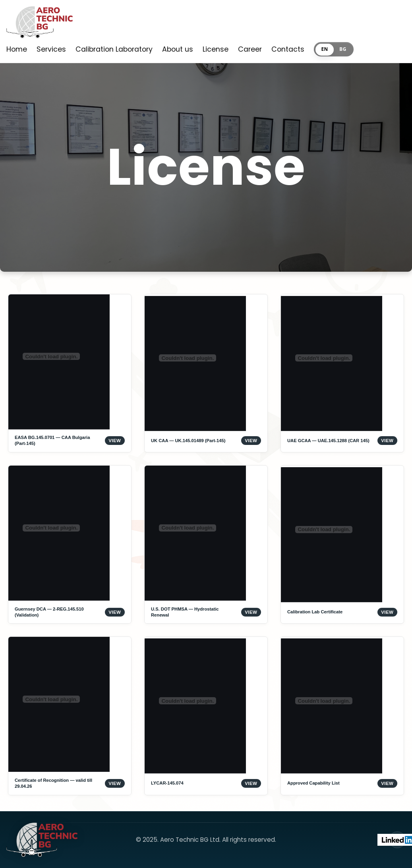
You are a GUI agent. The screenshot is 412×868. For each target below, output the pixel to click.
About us (178, 49)
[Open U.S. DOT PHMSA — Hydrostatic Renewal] (206, 544)
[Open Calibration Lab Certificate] (342, 544)
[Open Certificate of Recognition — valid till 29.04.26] (70, 716)
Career (250, 49)
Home (17, 49)
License (216, 49)
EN (324, 49)
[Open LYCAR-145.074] (206, 716)
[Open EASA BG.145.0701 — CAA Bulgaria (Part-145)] (70, 373)
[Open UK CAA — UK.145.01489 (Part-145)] (206, 373)
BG (343, 49)
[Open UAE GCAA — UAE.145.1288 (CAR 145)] (342, 373)
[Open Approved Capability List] (342, 716)
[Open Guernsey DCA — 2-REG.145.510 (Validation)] (70, 544)
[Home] (40, 24)
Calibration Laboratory (114, 49)
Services (51, 49)
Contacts (288, 49)
